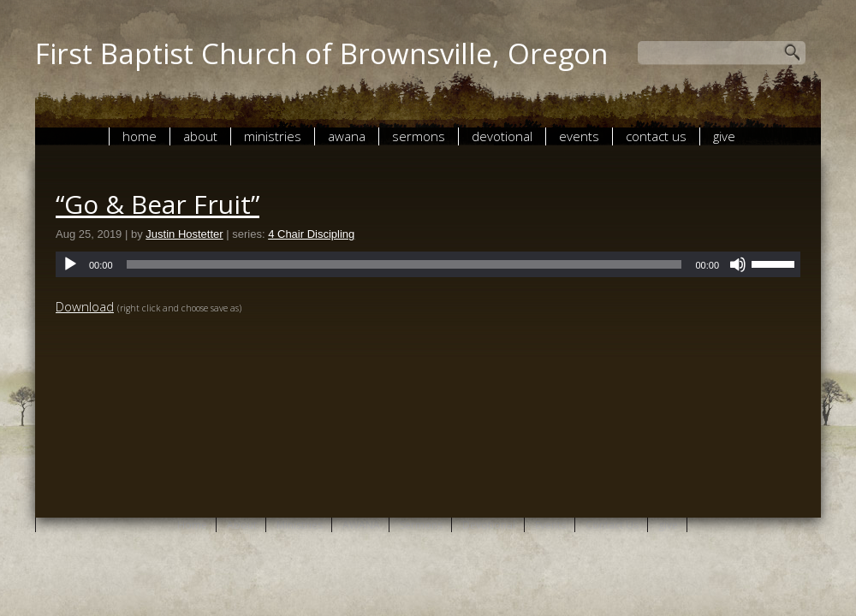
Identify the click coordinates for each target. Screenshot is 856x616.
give (724, 136)
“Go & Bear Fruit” (158, 204)
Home (140, 136)
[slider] (404, 264)
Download (85, 306)
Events (579, 136)
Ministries (273, 136)
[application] (428, 264)
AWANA (347, 136)
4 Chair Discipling (311, 234)
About (200, 136)
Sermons (419, 136)
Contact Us (656, 136)
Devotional (502, 136)
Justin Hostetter (184, 234)
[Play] (70, 264)
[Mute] (738, 264)
